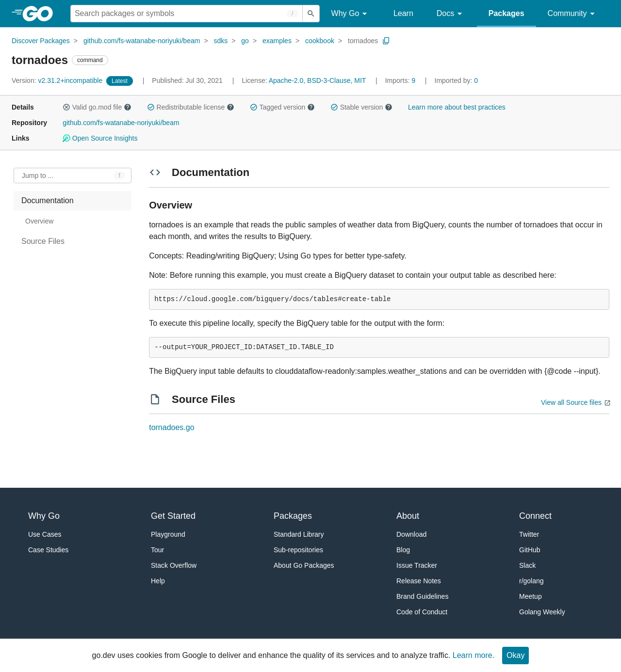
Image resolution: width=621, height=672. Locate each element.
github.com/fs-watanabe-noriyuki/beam (142, 41)
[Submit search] (311, 14)
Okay (515, 655)
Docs (451, 14)
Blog (403, 550)
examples (277, 41)
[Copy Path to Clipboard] (386, 41)
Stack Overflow (174, 565)
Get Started (173, 516)
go (245, 41)
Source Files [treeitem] (43, 241)
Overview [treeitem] (39, 221)
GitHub (530, 550)
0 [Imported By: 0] (457, 80)
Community (573, 14)
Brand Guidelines (422, 596)
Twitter (529, 534)
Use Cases (45, 534)
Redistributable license (191, 107)
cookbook (320, 41)
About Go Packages (304, 565)
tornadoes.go (172, 427)
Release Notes (419, 581)
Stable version (361, 107)
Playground (168, 534)
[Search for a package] (187, 14)
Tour (157, 550)
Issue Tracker (417, 565)
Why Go (351, 14)
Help (158, 581)
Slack (527, 565)
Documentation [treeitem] (48, 200)
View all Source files (571, 402)
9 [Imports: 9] (401, 80)
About (408, 516)
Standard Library (299, 534)
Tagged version (282, 107)
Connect (535, 516)
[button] (66, 107)
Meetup (531, 596)
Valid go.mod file (97, 107)
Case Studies (48, 550)
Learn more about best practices (457, 107)
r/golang (531, 581)
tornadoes (363, 41)
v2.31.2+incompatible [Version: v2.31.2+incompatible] (58, 80)
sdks (221, 41)
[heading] (41, 14)
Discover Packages (41, 41)
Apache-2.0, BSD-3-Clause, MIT (318, 80)
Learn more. (474, 655)
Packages (507, 13)
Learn (403, 13)
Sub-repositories (298, 550)
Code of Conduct (422, 612)
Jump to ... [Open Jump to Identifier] (38, 176)
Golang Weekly (542, 612)
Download (411, 534)
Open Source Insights (100, 138)
